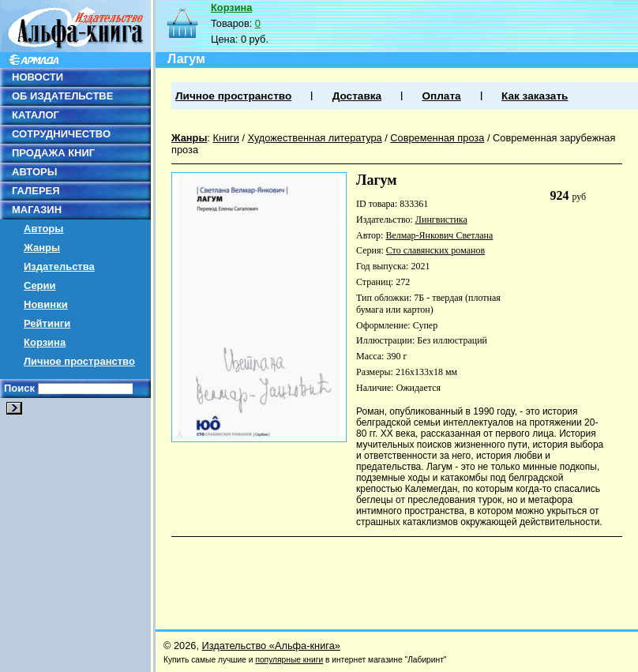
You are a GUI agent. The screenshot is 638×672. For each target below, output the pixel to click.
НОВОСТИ (38, 77)
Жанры (42, 248)
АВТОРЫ (34, 172)
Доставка (357, 96)
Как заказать (535, 96)
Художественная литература (315, 138)
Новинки (46, 304)
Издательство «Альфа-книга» (271, 646)
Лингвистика (441, 220)
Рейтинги (47, 323)
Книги (226, 138)
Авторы (43, 229)
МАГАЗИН (37, 210)
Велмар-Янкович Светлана (439, 235)
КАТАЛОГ (36, 115)
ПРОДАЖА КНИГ (53, 153)
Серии (40, 285)
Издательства (59, 267)
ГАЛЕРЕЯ (36, 191)
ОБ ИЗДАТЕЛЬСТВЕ (62, 96)
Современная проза (437, 138)
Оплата (441, 96)
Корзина (45, 342)
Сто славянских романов (435, 250)
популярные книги (289, 660)
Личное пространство (79, 361)
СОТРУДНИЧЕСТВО (61, 134)
